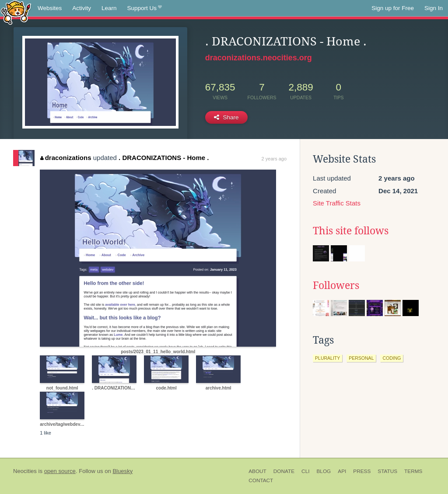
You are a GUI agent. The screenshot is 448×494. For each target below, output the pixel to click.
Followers (336, 285)
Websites (50, 8)
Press (362, 471)
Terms (413, 471)
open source (60, 471)
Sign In (434, 8)
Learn (109, 8)
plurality (327, 358)
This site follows (351, 231)
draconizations (66, 158)
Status (387, 471)
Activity (82, 8)
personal (361, 358)
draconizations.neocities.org (259, 58)
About (257, 471)
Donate (284, 471)
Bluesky (122, 471)
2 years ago (274, 159)
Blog (324, 471)
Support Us (145, 8)
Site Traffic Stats (337, 203)
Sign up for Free (393, 8)
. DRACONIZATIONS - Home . (164, 158)
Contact (261, 480)
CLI (305, 471)
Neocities (25, 471)
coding (392, 358)
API (342, 471)
